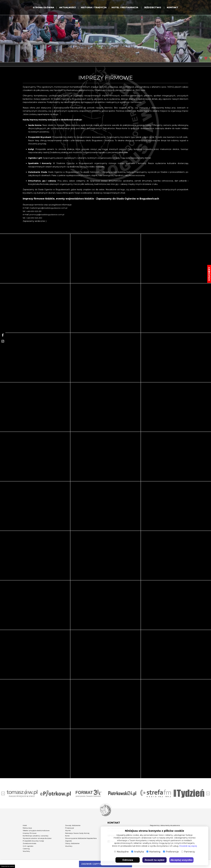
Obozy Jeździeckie (72, 843)
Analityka (138, 852)
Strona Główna (42, 8)
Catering (26, 849)
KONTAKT (175, 8)
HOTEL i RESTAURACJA (126, 8)
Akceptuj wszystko (181, 860)
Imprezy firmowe (30, 833)
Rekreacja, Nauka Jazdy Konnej (77, 833)
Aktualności (66, 8)
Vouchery (26, 851)
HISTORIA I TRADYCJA (93, 8)
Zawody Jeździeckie (73, 825)
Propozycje (70, 828)
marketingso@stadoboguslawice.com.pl (48, 208)
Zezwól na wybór (155, 860)
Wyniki (68, 830)
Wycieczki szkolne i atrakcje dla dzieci (37, 838)
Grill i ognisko (28, 846)
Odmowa (128, 860)
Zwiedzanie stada (29, 843)
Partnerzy (188, 852)
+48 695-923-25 (33, 211)
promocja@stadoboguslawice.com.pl (46, 215)
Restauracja (27, 828)
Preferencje (171, 852)
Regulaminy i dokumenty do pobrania (165, 825)
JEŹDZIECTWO (154, 8)
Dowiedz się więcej (188, 846)
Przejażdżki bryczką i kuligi (33, 841)
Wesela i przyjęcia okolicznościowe (36, 830)
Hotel (25, 825)
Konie (67, 836)
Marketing (153, 852)
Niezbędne (121, 852)
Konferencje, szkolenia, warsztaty (36, 836)
